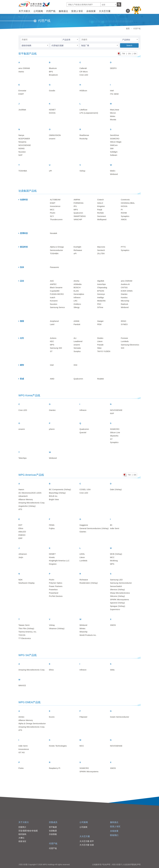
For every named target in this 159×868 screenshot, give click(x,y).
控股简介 (22, 827)
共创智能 (53, 834)
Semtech (101, 250)
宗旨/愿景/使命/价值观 (28, 831)
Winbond (114, 174)
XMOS (124, 219)
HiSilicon (83, 91)
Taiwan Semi (24, 625)
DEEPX (113, 68)
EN (135, 54)
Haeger (100, 321)
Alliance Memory (26, 499)
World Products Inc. (88, 635)
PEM (99, 324)
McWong (114, 561)
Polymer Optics (56, 583)
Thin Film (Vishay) (26, 628)
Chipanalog (102, 287)
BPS (51, 72)
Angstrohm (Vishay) (27, 506)
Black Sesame (56, 287)
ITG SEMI (114, 94)
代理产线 (51, 11)
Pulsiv (21, 768)
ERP (20, 538)
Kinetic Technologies (58, 746)
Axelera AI (125, 284)
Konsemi (54, 301)
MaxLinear (115, 110)
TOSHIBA (23, 171)
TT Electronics (25, 638)
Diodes (100, 338)
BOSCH (77, 287)
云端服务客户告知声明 (101, 864)
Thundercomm (56, 219)
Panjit (100, 210)
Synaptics (125, 216)
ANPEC (53, 284)
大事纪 (21, 838)
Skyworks (114, 436)
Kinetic (52, 557)
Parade (100, 345)
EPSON (101, 291)
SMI (112, 148)
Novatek (54, 233)
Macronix (101, 247)
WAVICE (22, 685)
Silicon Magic (116, 142)
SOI (122, 348)
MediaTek (101, 301)
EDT (20, 525)
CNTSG (124, 287)
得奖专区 (22, 841)
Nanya (21, 135)
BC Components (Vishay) (60, 489)
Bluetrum (53, 68)
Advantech (23, 496)
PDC (99, 304)
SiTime (100, 307)
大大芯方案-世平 (87, 841)
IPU (75, 206)
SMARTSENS (80, 216)
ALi (75, 338)
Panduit (77, 324)
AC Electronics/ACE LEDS (30, 493)
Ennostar (22, 91)
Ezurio (52, 717)
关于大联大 (24, 11)
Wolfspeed (102, 219)
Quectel (83, 432)
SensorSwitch (116, 586)
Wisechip (83, 632)
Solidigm (114, 152)
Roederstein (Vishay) (89, 583)
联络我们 (114, 835)
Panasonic (55, 267)
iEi (111, 525)
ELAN (76, 291)
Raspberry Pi (55, 768)
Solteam (114, 155)
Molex (113, 116)
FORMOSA (78, 203)
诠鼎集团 (53, 831)
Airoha (76, 281)
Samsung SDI (56, 348)
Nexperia (22, 142)
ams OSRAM (24, 68)
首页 (128, 29)
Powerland (54, 593)
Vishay (82, 171)
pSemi (52, 429)
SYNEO (124, 324)
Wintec (82, 628)
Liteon (100, 341)
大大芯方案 (105, 11)
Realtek (100, 379)
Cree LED (84, 75)
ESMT (21, 94)
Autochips (101, 284)
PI (122, 210)
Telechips (23, 458)
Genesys (101, 294)
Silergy (77, 307)
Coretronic (125, 200)
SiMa (112, 670)
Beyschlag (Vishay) (57, 493)
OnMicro (77, 304)
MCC (52, 210)
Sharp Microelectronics (120, 593)
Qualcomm (78, 213)
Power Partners (56, 586)
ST (51, 351)
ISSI (75, 365)
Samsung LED (116, 580)
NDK (21, 580)
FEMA (52, 525)
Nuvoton (22, 152)
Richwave (78, 250)
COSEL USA (85, 489)
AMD (52, 379)
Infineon (77, 297)
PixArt (53, 213)
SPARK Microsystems (120, 600)
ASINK (76, 321)
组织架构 (22, 834)
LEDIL (82, 554)
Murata (113, 119)
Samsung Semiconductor (121, 583)
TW (124, 54)
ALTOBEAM (55, 200)
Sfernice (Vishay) (117, 590)
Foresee (124, 338)
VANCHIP (78, 219)
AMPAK (77, 200)
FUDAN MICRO (57, 294)
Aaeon (21, 489)
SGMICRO (115, 139)
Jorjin (21, 557)
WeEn (113, 171)
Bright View (54, 499)
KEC (52, 341)
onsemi (52, 139)
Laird (52, 324)
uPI (50, 171)
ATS (20, 509)
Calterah (83, 68)
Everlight (77, 247)
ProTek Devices (56, 596)
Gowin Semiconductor (120, 717)
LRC (75, 301)
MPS (76, 210)
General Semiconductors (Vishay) (94, 528)
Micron (113, 113)
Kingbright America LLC (59, 561)
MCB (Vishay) (116, 554)
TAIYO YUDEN (104, 351)
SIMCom (114, 145)
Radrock (124, 304)
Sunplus (77, 351)
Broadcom (53, 75)
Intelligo (101, 297)
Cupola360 (55, 291)
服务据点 (63, 11)
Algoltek (101, 281)
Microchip (125, 301)
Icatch (53, 297)
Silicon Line (115, 432)
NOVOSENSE (25, 145)
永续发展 (91, 11)
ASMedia (77, 284)
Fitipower (83, 717)
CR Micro (84, 72)
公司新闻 (38, 11)
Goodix (52, 91)
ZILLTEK (101, 253)
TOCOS (22, 635)
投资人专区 (77, 11)
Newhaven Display (27, 583)
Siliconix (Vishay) (117, 596)
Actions (53, 338)
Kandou (124, 297)
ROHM (124, 213)
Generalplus (79, 294)
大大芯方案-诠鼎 (87, 845)
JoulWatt (22, 110)
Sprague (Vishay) (118, 606)
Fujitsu (52, 528)
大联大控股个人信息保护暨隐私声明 (126, 864)
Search (129, 45)
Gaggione (84, 525)
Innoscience (55, 206)
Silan (99, 348)
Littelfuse (83, 110)
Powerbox (53, 590)
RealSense (84, 135)
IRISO (123, 321)
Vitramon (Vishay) (57, 628)
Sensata (77, 348)
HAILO (100, 203)
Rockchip (84, 139)
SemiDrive (115, 135)
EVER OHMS (127, 291)
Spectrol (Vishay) (117, 603)
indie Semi (115, 528)
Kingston (101, 206)
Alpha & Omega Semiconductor (32, 723)
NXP (20, 155)
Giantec (124, 294)
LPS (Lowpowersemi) (89, 113)
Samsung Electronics (130, 345)
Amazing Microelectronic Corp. (32, 503)
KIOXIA (52, 113)
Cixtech (100, 200)
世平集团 (53, 827)
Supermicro (115, 609)
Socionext (101, 216)
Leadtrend (78, 341)
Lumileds (125, 341)
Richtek (100, 213)
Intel (112, 91)
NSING (22, 148)
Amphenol (54, 321)
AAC (52, 281)
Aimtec (21, 717)
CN (129, 54)
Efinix (21, 528)
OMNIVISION (55, 135)
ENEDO (22, 535)
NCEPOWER (24, 139)
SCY (52, 216)
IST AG (22, 752)
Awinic (21, 72)
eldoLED (22, 532)
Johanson (23, 554)
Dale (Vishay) (116, 489)
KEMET (52, 110)
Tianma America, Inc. (28, 632)
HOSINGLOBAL (128, 203)
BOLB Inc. (53, 496)
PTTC (123, 247)
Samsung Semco (57, 307)
